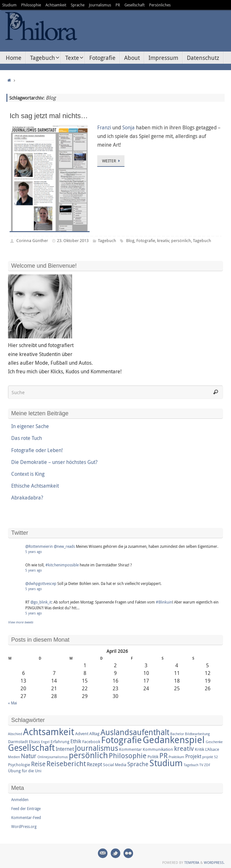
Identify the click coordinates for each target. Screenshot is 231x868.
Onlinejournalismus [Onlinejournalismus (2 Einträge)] (53, 757)
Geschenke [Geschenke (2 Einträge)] (214, 742)
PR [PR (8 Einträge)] (163, 755)
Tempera (192, 862)
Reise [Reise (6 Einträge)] (38, 764)
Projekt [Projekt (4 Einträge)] (193, 756)
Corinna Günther (32, 240)
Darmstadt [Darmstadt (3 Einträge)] (18, 742)
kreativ (163, 240)
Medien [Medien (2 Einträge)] (14, 757)
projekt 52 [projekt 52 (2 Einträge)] (210, 757)
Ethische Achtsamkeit (35, 486)
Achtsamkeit (56, 5)
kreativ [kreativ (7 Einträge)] (184, 748)
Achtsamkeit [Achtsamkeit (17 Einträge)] (49, 732)
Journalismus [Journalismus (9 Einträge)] (96, 748)
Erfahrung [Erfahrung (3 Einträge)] (60, 742)
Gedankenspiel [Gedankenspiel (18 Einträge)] (174, 740)
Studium (9, 5)
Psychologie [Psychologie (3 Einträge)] (19, 765)
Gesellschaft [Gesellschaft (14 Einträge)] (31, 748)
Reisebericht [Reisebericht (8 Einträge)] (66, 763)
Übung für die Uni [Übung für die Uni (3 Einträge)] (25, 771)
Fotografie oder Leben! (37, 450)
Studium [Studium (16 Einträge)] (166, 763)
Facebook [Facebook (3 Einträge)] (91, 742)
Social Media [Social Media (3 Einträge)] (115, 765)
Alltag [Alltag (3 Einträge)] (94, 734)
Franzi (104, 127)
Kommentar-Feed (26, 817)
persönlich (181, 240)
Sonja (128, 127)
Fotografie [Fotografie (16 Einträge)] (121, 740)
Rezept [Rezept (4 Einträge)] (94, 764)
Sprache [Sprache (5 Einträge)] (138, 764)
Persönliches (160, 5)
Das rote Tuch (27, 438)
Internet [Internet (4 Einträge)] (65, 749)
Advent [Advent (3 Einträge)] (82, 734)
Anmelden (20, 799)
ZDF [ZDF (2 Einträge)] (207, 765)
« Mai (12, 703)
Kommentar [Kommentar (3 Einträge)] (130, 749)
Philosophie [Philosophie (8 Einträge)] (128, 755)
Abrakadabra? (27, 498)
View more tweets (21, 622)
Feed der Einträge (26, 808)
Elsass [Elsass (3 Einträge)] (34, 742)
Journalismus (100, 5)
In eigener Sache (30, 426)
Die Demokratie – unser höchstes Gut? (54, 462)
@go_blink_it (41, 602)
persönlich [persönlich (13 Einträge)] (88, 755)
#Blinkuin (164, 602)
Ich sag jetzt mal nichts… (49, 116)
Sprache (78, 5)
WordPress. (214, 862)
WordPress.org (24, 826)
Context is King (28, 474)
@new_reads (64, 546)
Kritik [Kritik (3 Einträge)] (199, 749)
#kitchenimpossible (62, 565)
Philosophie (31, 5)
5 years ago (34, 552)
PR (118, 5)
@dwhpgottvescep (41, 583)
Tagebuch (107, 240)
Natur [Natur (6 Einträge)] (29, 756)
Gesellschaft (135, 5)
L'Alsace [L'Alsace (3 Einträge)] (212, 749)
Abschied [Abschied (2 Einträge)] (15, 734)
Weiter (112, 161)
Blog (130, 240)
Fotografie (146, 240)
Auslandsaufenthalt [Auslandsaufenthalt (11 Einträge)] (135, 732)
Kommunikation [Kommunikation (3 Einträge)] (158, 749)
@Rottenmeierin (39, 546)
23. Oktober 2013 (73, 240)
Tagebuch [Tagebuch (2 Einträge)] (191, 765)
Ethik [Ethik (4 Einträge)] (76, 741)
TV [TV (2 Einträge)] (201, 765)
